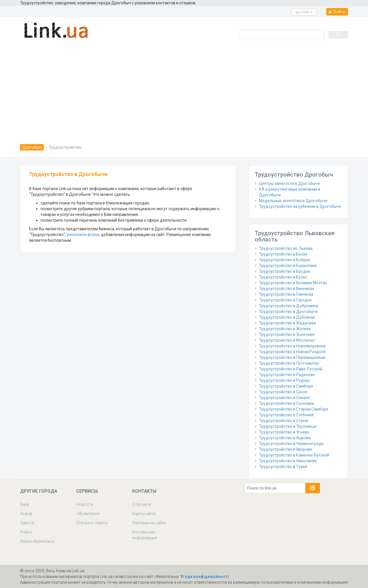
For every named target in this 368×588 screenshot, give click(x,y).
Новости (85, 504)
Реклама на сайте (149, 523)
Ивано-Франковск (37, 541)
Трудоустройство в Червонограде (291, 444)
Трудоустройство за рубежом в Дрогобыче (300, 206)
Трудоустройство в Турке (283, 467)
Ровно (26, 532)
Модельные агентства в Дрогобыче (293, 201)
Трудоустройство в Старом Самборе (294, 409)
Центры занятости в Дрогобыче (290, 183)
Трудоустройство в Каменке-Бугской (294, 455)
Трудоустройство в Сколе (283, 392)
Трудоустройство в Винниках (287, 289)
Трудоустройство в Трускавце (288, 426)
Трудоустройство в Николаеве (288, 461)
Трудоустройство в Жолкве (285, 329)
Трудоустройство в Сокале (284, 398)
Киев (25, 504)
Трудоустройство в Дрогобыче (289, 312)
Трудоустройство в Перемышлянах (292, 357)
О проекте (142, 504)
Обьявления (88, 514)
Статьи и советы (92, 523)
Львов (26, 514)
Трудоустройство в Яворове (286, 449)
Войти (337, 12)
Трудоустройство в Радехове (287, 375)
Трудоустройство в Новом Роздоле (292, 352)
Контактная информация (145, 535)
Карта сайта (144, 514)
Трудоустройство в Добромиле (289, 306)
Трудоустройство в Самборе (286, 386)
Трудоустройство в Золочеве (287, 334)
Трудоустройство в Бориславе (288, 266)
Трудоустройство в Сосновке (287, 403)
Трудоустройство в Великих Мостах (293, 283)
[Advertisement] (184, 90)
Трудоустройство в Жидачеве (288, 323)
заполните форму (83, 235)
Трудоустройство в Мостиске (287, 340)
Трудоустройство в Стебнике (286, 415)
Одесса (27, 523)
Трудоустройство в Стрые (284, 421)
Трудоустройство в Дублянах (287, 317)
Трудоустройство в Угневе (284, 432)
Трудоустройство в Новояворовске (292, 346)
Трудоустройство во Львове (286, 248)
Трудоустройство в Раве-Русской (291, 369)
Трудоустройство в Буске (283, 277)
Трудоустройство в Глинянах (286, 294)
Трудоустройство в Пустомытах (289, 363)
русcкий (304, 12)
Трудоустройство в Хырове (285, 438)
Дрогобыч (32, 147)
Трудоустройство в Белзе (283, 254)
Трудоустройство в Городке (285, 300)
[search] (281, 35)
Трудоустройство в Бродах (285, 271)
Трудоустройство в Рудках (284, 380)
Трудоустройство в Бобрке (284, 260)
